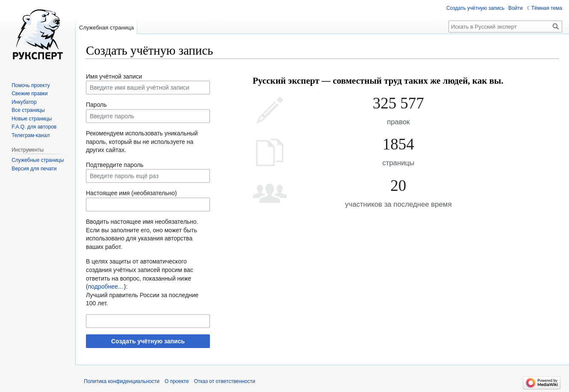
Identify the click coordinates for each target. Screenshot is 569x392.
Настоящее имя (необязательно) (131, 193)
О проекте (177, 381)
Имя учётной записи (114, 76)
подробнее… (106, 287)
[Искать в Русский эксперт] (505, 26)
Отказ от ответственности (225, 381)
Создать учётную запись (148, 341)
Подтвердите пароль (115, 165)
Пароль (96, 105)
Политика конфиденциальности (122, 381)
